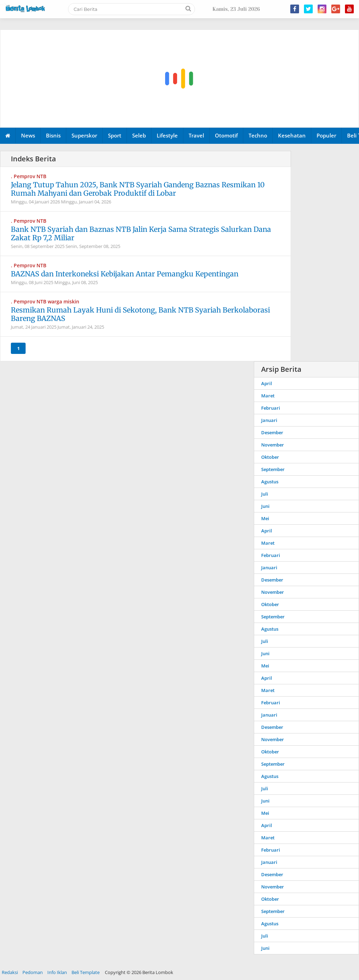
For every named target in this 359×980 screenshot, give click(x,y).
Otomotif (226, 135)
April (267, 383)
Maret (268, 396)
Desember (272, 432)
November (273, 445)
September (273, 469)
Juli (265, 494)
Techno (258, 135)
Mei (265, 518)
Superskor (84, 135)
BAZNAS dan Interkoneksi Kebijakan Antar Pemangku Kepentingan (125, 274)
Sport (115, 135)
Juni (265, 506)
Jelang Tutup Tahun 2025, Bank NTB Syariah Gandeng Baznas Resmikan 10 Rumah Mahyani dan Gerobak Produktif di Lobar (138, 189)
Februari (271, 408)
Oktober (270, 457)
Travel (196, 135)
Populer (326, 135)
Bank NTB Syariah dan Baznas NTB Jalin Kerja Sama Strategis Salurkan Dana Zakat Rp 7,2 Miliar (141, 233)
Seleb (139, 135)
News (28, 135)
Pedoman (33, 972)
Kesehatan (292, 135)
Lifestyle (167, 135)
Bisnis (53, 135)
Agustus (270, 482)
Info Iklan (57, 972)
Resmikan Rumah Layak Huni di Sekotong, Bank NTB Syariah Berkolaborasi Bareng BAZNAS (140, 314)
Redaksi (10, 972)
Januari (269, 420)
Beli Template (86, 972)
